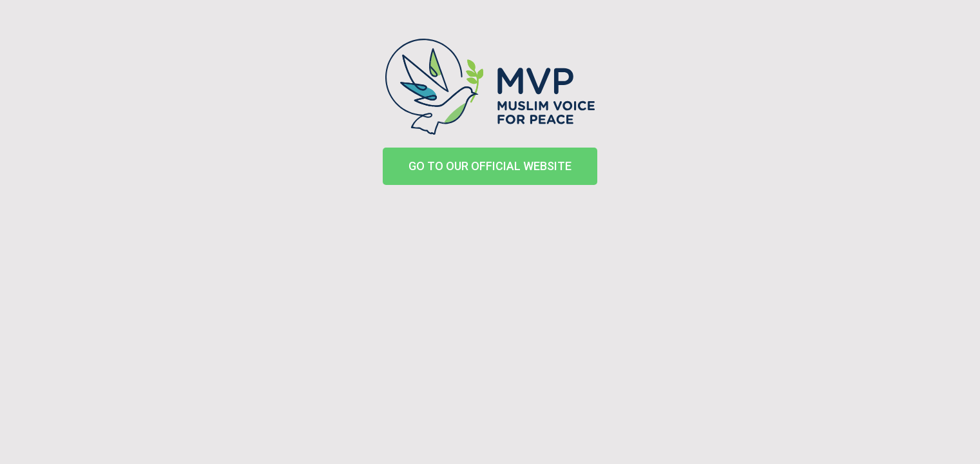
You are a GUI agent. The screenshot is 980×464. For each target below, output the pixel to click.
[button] (490, 166)
